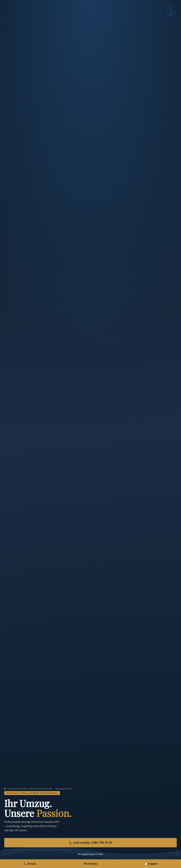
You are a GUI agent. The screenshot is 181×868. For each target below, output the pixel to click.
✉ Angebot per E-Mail (90, 854)
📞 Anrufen (30, 864)
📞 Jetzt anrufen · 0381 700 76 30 (90, 843)
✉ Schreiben (91, 864)
